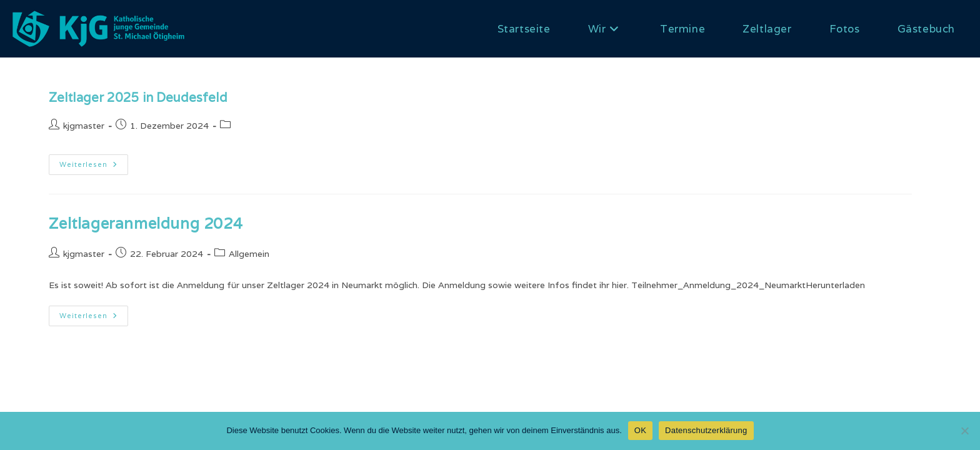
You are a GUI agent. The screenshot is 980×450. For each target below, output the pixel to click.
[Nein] (964, 431)
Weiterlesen (94, 167)
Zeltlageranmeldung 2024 (146, 223)
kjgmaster (84, 126)
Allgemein (249, 254)
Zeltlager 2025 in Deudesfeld (138, 97)
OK (640, 430)
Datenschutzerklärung (706, 430)
